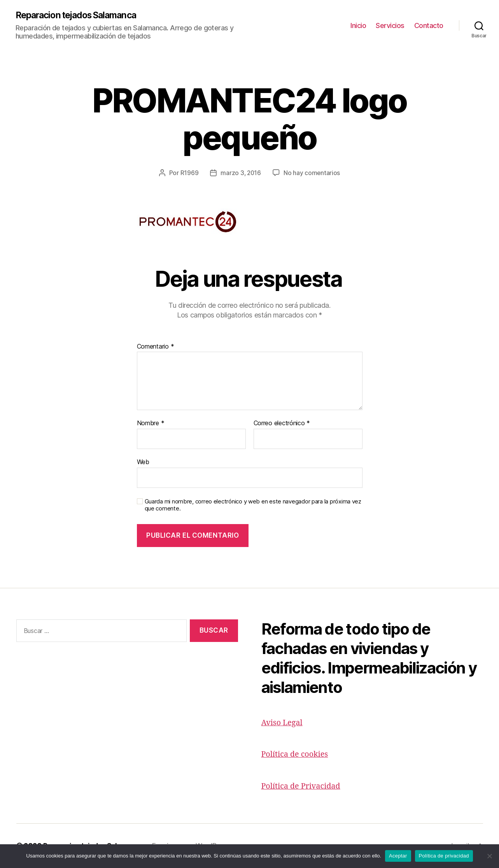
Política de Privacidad (303, 786)
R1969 (189, 173)
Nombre (151, 424)
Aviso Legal (283, 723)
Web (143, 462)
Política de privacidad (444, 856)
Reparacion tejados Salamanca (81, 16)
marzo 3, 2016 (241, 173)
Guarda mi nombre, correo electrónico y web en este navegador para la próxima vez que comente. (253, 506)
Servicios (390, 25)
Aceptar (398, 856)
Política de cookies (297, 755)
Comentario (156, 347)
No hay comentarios (312, 173)
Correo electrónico (282, 424)
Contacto (429, 25)
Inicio (358, 25)
